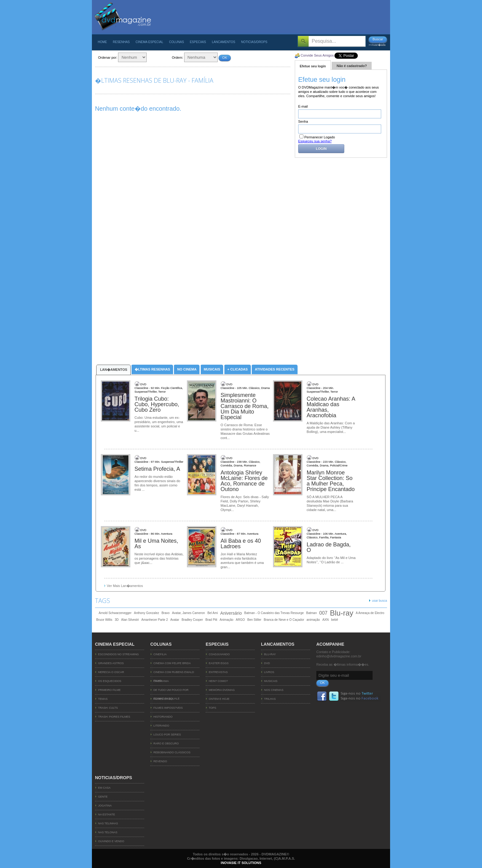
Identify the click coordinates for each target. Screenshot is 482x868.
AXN (326, 620)
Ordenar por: (108, 57)
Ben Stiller (255, 620)
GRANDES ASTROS (111, 663)
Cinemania (161, 681)
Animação (227, 620)
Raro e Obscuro (166, 743)
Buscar (378, 39)
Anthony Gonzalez (147, 613)
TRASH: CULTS (108, 708)
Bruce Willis (104, 620)
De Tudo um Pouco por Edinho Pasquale (171, 692)
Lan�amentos (113, 370)
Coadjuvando (219, 654)
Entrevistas (218, 672)
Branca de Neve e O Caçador (284, 620)
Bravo (165, 613)
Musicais (212, 369)
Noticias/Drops (254, 42)
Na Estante (107, 814)
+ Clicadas (238, 369)
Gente (103, 797)
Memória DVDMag (222, 690)
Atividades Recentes (275, 369)
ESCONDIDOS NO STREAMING (119, 654)
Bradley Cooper (192, 620)
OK (225, 57)
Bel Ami (213, 613)
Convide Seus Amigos (317, 55)
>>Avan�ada (377, 45)
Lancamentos (223, 42)
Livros (269, 672)
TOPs (212, 708)
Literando (161, 726)
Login (321, 149)
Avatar (175, 620)
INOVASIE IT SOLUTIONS (241, 863)
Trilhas (270, 699)
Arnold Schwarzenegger (115, 613)
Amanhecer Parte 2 (155, 620)
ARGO (240, 620)
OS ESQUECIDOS (110, 681)
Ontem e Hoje (219, 699)
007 (324, 613)
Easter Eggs (219, 663)
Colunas (176, 42)
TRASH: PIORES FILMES (114, 717)
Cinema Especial (149, 42)
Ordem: (178, 57)
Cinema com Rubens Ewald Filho (174, 674)
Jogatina (105, 806)
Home (102, 42)
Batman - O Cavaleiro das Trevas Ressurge (274, 613)
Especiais (198, 42)
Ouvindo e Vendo (111, 841)
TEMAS (103, 699)
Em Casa (104, 788)
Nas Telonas (108, 832)
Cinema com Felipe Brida (172, 663)
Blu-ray (342, 613)
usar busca (379, 601)
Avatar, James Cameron (189, 613)
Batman (311, 613)
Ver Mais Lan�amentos (125, 586)
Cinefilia (160, 654)
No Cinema (187, 369)
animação (313, 620)
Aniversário (231, 613)
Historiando (163, 717)
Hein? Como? (218, 681)
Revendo (160, 761)
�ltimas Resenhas (152, 369)
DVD (267, 663)
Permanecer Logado (317, 137)
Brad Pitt (211, 620)
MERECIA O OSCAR (111, 672)
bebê (334, 620)
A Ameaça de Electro (370, 613)
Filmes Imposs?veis (168, 708)
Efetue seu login (313, 66)
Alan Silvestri (130, 620)
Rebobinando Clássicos (172, 752)
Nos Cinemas (274, 690)
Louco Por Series (167, 735)
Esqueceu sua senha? (315, 141)
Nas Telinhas (108, 823)
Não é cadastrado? (352, 66)
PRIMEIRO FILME (109, 690)
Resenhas (121, 42)
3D (117, 620)
